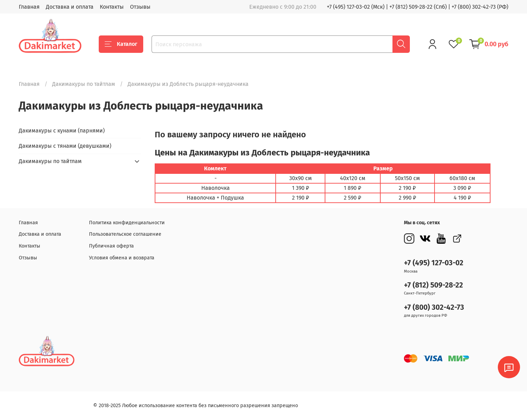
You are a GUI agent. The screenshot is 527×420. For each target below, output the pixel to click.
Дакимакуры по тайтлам (84, 84)
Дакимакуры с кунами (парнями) (62, 131)
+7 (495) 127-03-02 (434, 263)
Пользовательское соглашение (125, 234)
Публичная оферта (111, 246)
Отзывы (140, 7)
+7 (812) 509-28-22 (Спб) (418, 7)
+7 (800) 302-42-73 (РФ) (480, 7)
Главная (29, 7)
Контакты (112, 7)
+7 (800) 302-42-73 (434, 308)
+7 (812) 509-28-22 (433, 285)
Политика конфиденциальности (127, 223)
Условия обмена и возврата (122, 258)
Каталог (121, 44)
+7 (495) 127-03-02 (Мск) (356, 7)
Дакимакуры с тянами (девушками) (65, 146)
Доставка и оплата (70, 7)
